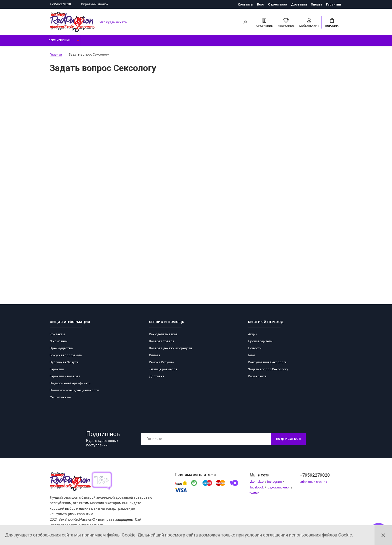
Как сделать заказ (163, 334)
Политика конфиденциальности (74, 390)
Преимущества (61, 348)
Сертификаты (60, 397)
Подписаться (288, 439)
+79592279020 (60, 4)
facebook (257, 488)
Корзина (332, 23)
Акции (253, 334)
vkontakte (257, 482)
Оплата (316, 4)
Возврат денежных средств (171, 348)
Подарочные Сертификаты (70, 383)
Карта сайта (257, 376)
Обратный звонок (95, 4)
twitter (254, 494)
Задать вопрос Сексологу (268, 369)
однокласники (279, 488)
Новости (255, 348)
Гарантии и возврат (65, 376)
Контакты (245, 4)
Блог (261, 4)
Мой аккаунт (309, 23)
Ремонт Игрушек (162, 362)
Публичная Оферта (64, 362)
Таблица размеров (163, 369)
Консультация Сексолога (267, 362)
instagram (275, 482)
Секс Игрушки (59, 41)
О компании (278, 4)
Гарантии (333, 4)
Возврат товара (162, 341)
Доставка (299, 4)
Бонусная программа (66, 355)
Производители (260, 341)
